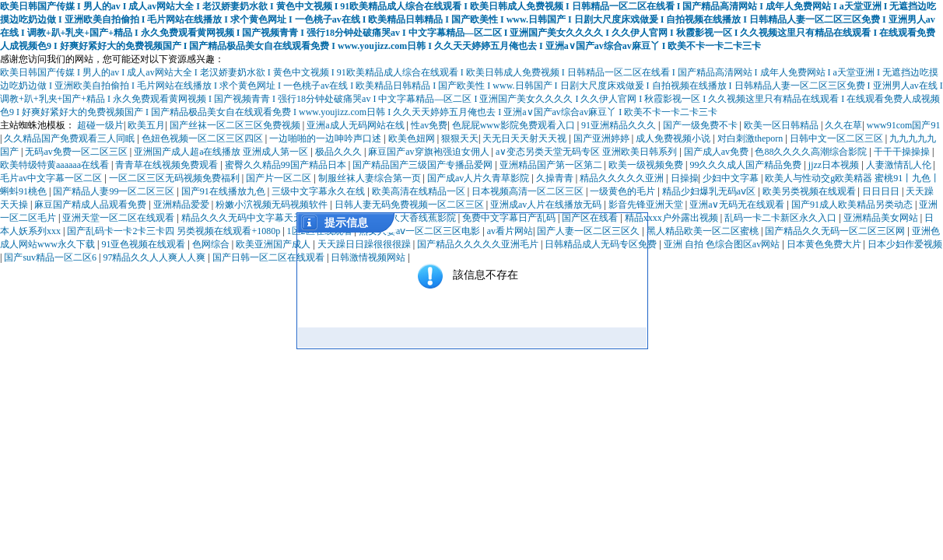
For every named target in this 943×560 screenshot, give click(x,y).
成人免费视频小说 (674, 138)
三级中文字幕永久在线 (319, 191)
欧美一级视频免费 (647, 165)
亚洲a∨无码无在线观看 (738, 205)
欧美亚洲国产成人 (274, 244)
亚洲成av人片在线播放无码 (547, 205)
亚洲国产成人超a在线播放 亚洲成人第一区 (222, 152)
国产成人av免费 (717, 152)
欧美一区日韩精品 (782, 125)
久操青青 (556, 178)
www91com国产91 (904, 125)
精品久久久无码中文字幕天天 (243, 218)
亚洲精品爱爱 (182, 205)
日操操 (685, 178)
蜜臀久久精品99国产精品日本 (287, 165)
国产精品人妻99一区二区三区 (115, 191)
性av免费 (429, 125)
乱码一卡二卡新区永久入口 (782, 218)
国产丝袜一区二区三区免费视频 (236, 125)
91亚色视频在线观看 (144, 244)
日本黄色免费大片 (825, 244)
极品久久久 (340, 152)
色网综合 (212, 244)
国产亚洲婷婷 (603, 138)
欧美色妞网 (413, 138)
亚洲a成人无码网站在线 (356, 125)
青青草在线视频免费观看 (168, 165)
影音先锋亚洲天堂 (647, 205)
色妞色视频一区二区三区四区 (203, 138)
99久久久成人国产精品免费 (747, 165)
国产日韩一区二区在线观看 (270, 257)
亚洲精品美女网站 (882, 218)
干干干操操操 (903, 152)
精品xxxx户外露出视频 (673, 218)
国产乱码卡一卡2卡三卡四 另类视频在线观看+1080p (175, 231)
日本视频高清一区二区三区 (529, 191)
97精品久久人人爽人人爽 (155, 257)
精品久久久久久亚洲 (623, 178)
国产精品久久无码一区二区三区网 (836, 231)
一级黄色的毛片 (624, 191)
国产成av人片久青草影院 (479, 178)
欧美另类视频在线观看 (810, 191)
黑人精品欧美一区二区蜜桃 (704, 231)
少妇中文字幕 (732, 178)
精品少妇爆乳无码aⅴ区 (710, 191)
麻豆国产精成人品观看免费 (91, 205)
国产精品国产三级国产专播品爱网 (424, 165)
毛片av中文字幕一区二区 (52, 178)
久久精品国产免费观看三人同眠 (70, 138)
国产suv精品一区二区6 (51, 257)
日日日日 (882, 191)
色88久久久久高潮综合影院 (812, 152)
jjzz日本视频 (835, 165)
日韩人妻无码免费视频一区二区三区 (410, 205)
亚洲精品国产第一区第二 (552, 165)
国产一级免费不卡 (701, 125)
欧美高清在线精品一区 (420, 191)
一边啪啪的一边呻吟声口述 (326, 138)
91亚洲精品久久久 (620, 125)
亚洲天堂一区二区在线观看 (119, 218)
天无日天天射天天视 (526, 138)
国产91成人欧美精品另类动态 (853, 205)
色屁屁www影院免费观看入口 (515, 125)
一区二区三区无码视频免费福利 (175, 178)
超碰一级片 (100, 125)
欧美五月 (146, 125)
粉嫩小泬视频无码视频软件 (273, 205)
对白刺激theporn (752, 138)
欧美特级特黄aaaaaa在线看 (56, 165)
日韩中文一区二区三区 (838, 138)
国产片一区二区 (280, 178)
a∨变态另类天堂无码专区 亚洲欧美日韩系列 (587, 152)
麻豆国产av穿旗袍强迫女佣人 (429, 152)
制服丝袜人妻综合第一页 (371, 178)
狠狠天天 (460, 138)
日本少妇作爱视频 (905, 244)
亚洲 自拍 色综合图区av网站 (723, 244)
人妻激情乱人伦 (900, 165)
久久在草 (843, 125)
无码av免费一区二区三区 (77, 152)
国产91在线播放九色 (224, 191)
